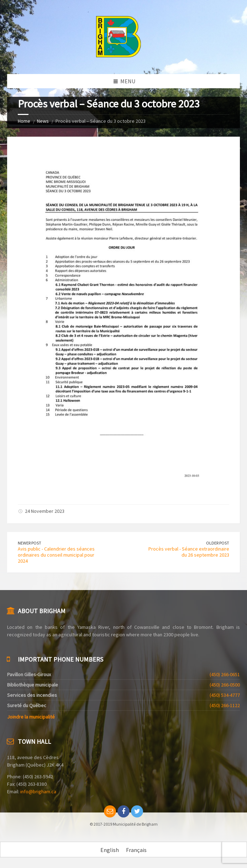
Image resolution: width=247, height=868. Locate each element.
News (43, 121)
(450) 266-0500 (225, 685)
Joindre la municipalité (31, 717)
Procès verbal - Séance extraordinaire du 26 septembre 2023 (189, 552)
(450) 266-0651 (225, 674)
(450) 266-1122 (225, 705)
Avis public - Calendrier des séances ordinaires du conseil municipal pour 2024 (56, 555)
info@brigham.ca (38, 791)
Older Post (218, 543)
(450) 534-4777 (225, 695)
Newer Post (30, 543)
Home (24, 121)
